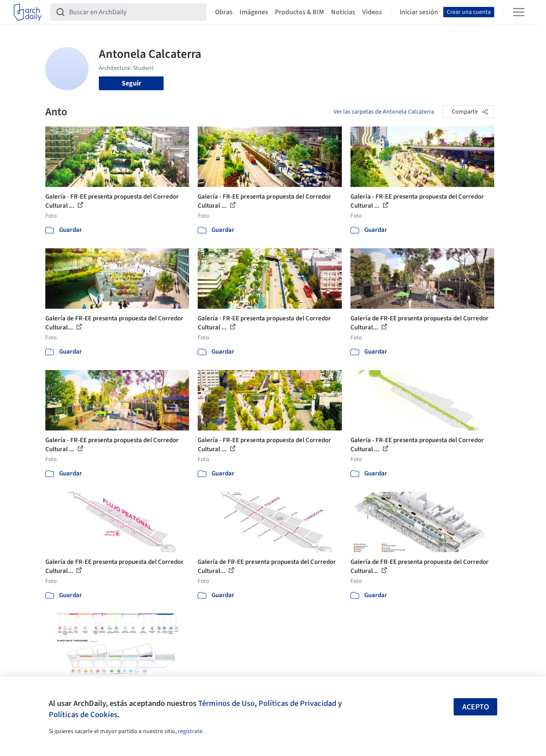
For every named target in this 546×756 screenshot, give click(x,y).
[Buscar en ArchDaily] (135, 12)
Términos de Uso (226, 703)
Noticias (343, 12)
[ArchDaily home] (28, 12)
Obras (224, 12)
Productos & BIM (300, 12)
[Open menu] (519, 12)
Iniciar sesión (419, 12)
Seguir (131, 83)
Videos (372, 12)
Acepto (476, 707)
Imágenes (254, 12)
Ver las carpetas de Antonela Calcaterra (384, 112)
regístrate (190, 731)
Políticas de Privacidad (297, 703)
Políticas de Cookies (83, 715)
